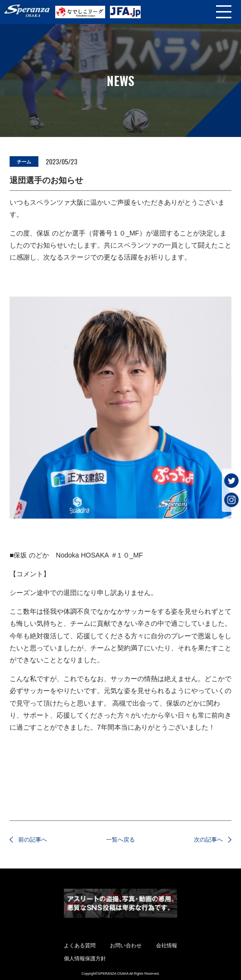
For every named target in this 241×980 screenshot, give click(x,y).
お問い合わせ (126, 945)
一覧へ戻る (120, 840)
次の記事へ (208, 840)
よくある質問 (80, 945)
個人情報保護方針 (85, 958)
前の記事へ (33, 840)
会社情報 (167, 945)
